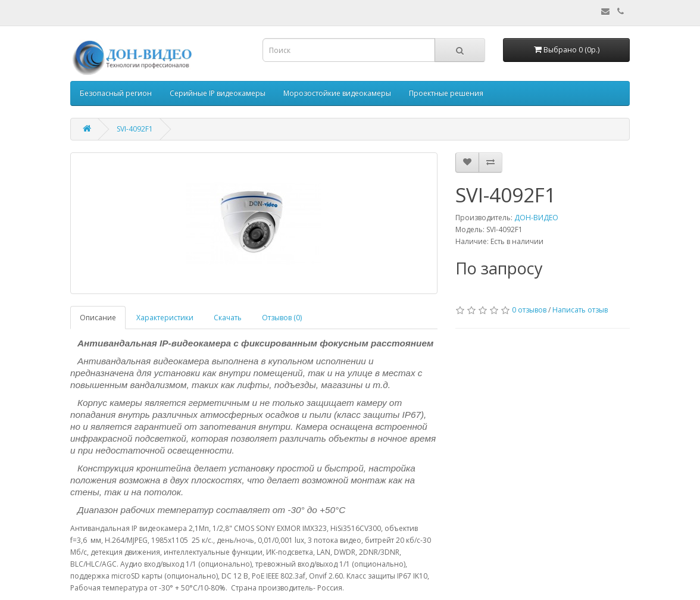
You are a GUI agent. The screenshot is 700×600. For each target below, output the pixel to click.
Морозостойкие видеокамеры (337, 93)
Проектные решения (446, 93)
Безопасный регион (116, 93)
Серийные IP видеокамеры (218, 93)
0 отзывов (529, 310)
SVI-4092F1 (135, 129)
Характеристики (165, 318)
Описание (98, 318)
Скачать (228, 318)
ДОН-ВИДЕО (536, 218)
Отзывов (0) (282, 318)
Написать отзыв (580, 310)
